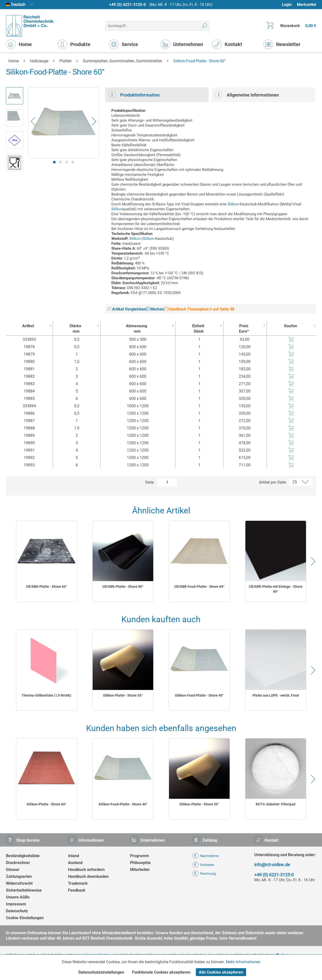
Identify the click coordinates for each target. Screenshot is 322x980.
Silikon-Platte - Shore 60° (46, 804)
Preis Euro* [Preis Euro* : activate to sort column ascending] (244, 329)
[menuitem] (289, 5)
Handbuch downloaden (88, 876)
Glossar (13, 870)
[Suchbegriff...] (158, 26)
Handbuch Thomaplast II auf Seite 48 (199, 309)
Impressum (16, 904)
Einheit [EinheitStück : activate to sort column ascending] (198, 329)
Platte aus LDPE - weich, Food (276, 695)
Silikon (233, 204)
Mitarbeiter (140, 870)
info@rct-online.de (272, 865)
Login (287, 5)
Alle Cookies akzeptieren (221, 972)
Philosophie (140, 863)
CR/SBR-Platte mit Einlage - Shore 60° (276, 589)
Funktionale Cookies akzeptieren (161, 972)
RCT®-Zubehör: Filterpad (276, 804)
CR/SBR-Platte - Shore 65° (46, 587)
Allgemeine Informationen (247, 95)
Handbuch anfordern (86, 870)
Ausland (75, 863)
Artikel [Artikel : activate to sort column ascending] (28, 326)
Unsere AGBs (18, 897)
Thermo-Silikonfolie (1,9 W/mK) (46, 695)
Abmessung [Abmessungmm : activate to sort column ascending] (136, 329)
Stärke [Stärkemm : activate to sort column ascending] (75, 329)
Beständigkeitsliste (23, 856)
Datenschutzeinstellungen (101, 972)
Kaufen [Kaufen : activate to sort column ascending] (291, 326)
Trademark (78, 883)
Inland (74, 856)
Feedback (77, 890)
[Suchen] (205, 26)
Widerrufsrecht (19, 883)
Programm (140, 856)
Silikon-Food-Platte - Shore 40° (199, 695)
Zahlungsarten (19, 876)
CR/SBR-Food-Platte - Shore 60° (199, 587)
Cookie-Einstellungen (25, 918)
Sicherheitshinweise (24, 890)
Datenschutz (17, 911)
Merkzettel (306, 5)
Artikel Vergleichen (127, 309)
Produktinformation (134, 95)
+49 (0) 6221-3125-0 (127, 5)
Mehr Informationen (243, 962)
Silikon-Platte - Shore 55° (123, 695)
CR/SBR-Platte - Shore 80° (123, 587)
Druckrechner (18, 863)
